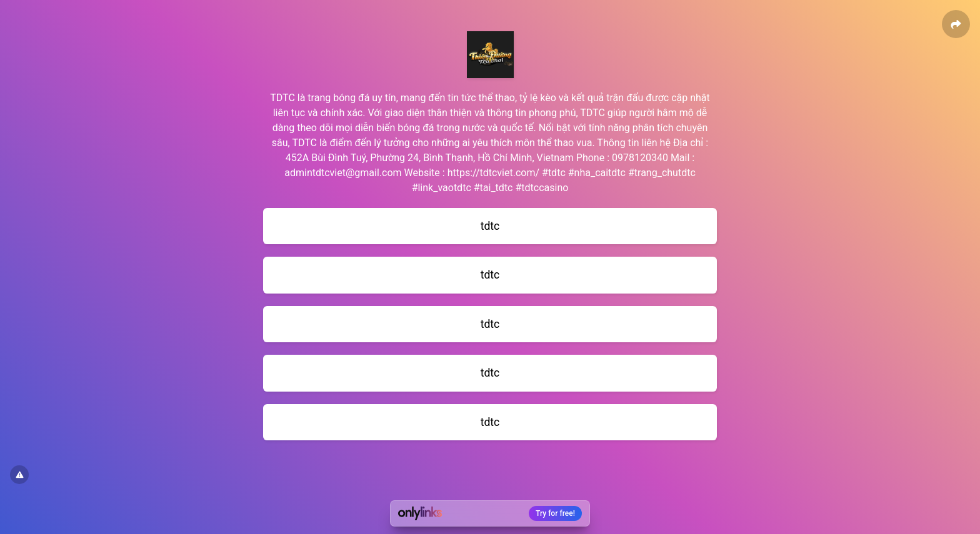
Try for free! (555, 513)
